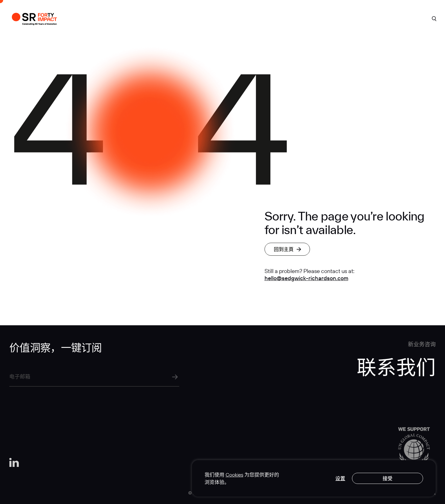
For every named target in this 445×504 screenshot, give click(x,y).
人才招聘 (357, 17)
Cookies (234, 475)
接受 (388, 478)
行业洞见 (316, 17)
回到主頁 (287, 249)
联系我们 (398, 17)
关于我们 (234, 17)
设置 (340, 478)
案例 (198, 17)
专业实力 (275, 17)
